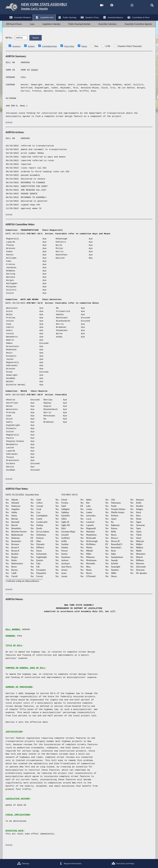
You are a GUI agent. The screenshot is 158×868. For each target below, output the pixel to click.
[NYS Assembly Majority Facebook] (107, 6)
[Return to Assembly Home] (41, 8)
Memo (87, 52)
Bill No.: (9, 42)
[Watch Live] (96, 6)
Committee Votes (51, 52)
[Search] (148, 6)
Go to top (9, 128)
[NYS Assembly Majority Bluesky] (138, 6)
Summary (17, 52)
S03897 (35, 76)
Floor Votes (71, 52)
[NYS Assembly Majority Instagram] (127, 6)
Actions (32, 52)
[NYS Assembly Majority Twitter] (117, 6)
